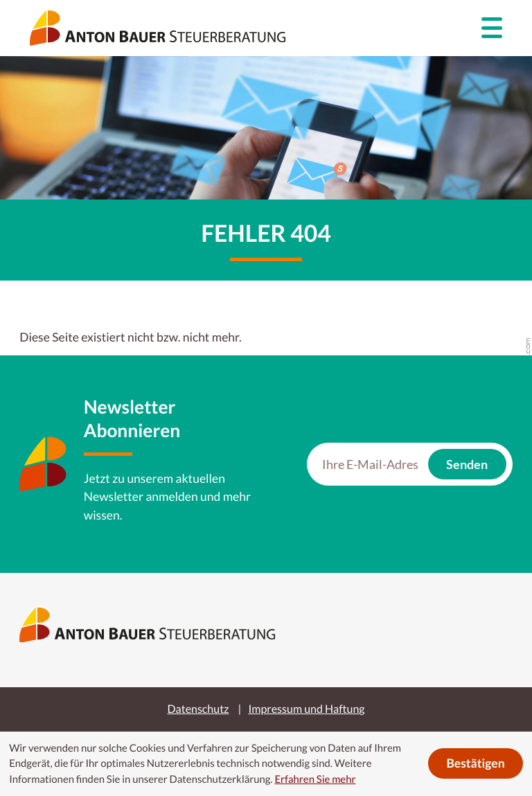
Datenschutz (198, 709)
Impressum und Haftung (306, 709)
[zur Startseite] (158, 28)
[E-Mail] (371, 464)
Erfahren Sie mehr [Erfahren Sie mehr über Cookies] (315, 779)
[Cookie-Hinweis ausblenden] (476, 763)
